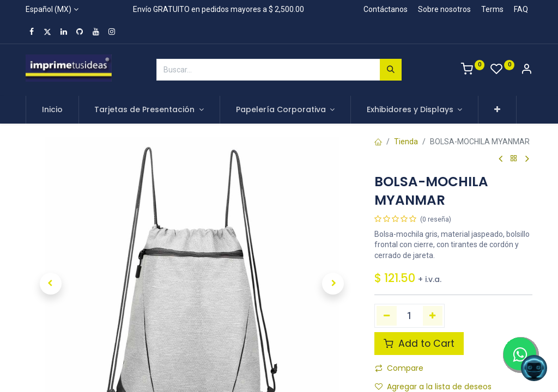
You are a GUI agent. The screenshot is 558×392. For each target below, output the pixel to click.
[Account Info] (526, 70)
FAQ (521, 9)
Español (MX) (48, 9)
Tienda (406, 142)
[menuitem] (52, 110)
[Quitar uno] (387, 316)
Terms (492, 9)
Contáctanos (386, 9)
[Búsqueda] (391, 70)
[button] (497, 110)
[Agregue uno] (433, 316)
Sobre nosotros (444, 9)
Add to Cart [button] (419, 344)
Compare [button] (399, 368)
